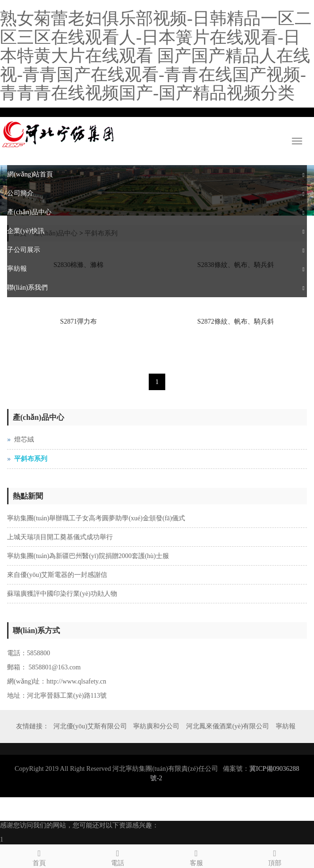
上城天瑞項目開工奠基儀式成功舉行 (60, 537)
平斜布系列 (31, 459)
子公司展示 (24, 250)
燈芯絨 (24, 439)
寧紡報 (17, 269)
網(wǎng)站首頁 (30, 174)
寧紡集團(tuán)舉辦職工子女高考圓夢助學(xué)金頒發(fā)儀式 (96, 518)
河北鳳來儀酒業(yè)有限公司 (228, 726)
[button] (304, 175)
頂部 (275, 856)
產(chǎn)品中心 (29, 212)
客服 (196, 856)
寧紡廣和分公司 (156, 726)
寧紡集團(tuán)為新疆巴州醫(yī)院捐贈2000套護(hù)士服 (88, 556)
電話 (118, 856)
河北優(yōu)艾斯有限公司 (90, 726)
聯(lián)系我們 (27, 288)
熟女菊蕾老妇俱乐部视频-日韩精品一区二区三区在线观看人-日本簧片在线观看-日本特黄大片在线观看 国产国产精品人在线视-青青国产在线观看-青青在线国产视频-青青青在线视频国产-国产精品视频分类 (156, 56)
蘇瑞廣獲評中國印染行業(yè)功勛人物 (62, 594)
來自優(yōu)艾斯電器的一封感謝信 (57, 575)
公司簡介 (20, 193)
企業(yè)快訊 (26, 231)
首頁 (39, 856)
